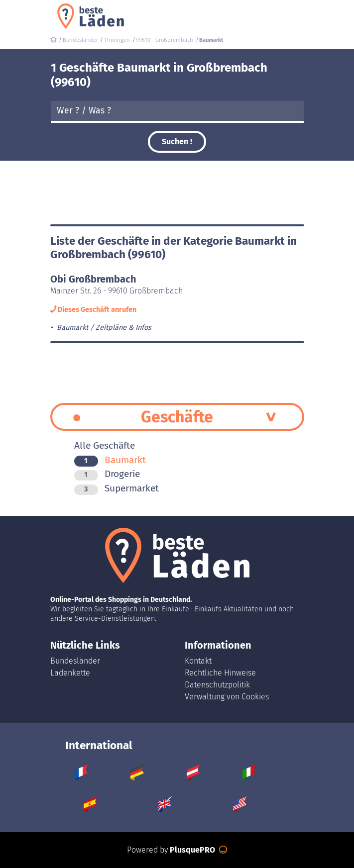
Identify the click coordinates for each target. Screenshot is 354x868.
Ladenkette (70, 673)
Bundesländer (75, 661)
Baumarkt (110, 460)
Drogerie (107, 474)
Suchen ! (177, 142)
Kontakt (198, 661)
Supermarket (117, 488)
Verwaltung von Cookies (227, 697)
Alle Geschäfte (105, 445)
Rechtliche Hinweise (220, 673)
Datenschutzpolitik (217, 685)
